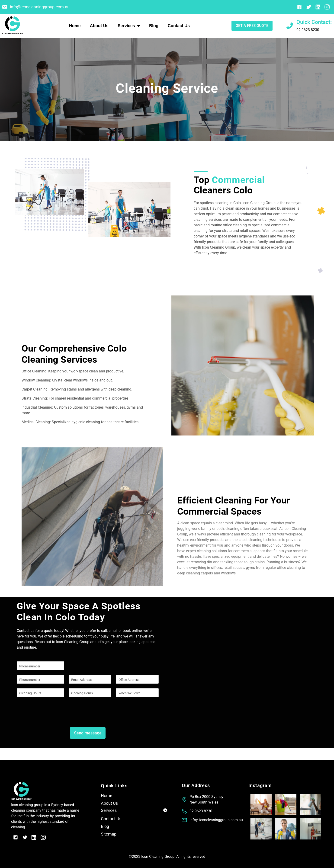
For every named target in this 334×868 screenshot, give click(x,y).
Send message (88, 733)
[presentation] (52, 719)
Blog (154, 26)
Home (75, 26)
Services (129, 26)
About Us (99, 26)
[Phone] (40, 679)
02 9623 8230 (308, 30)
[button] (134, 811)
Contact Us (179, 26)
